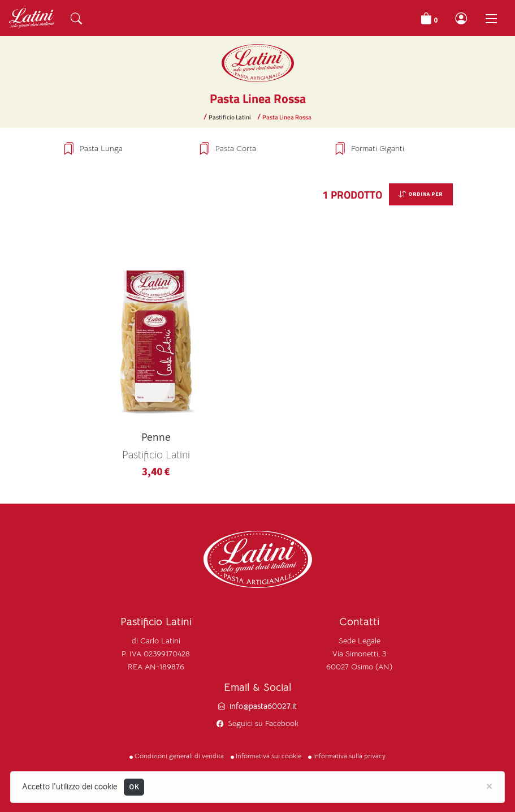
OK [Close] (134, 787)
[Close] (489, 785)
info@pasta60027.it (263, 706)
